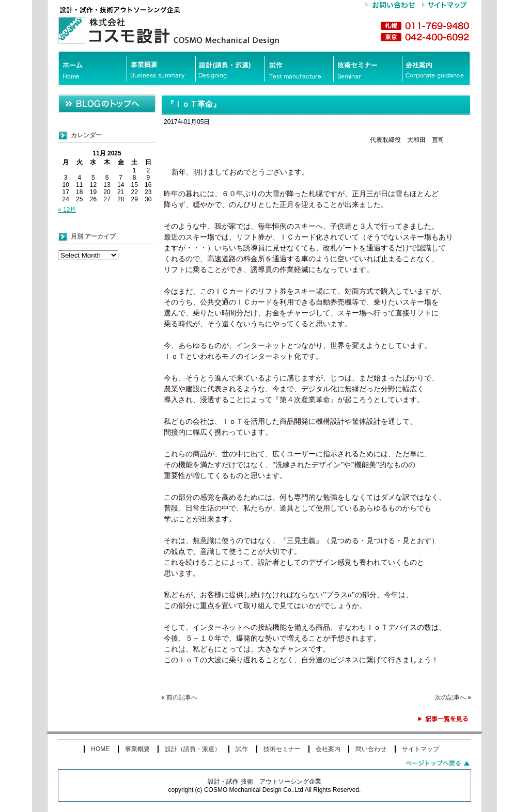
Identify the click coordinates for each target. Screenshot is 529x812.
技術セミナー (282, 749)
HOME (100, 749)
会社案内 (328, 749)
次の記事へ (450, 697)
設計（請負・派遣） (193, 749)
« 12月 (67, 210)
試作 (242, 749)
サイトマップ (421, 749)
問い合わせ (371, 749)
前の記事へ (182, 697)
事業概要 (137, 749)
